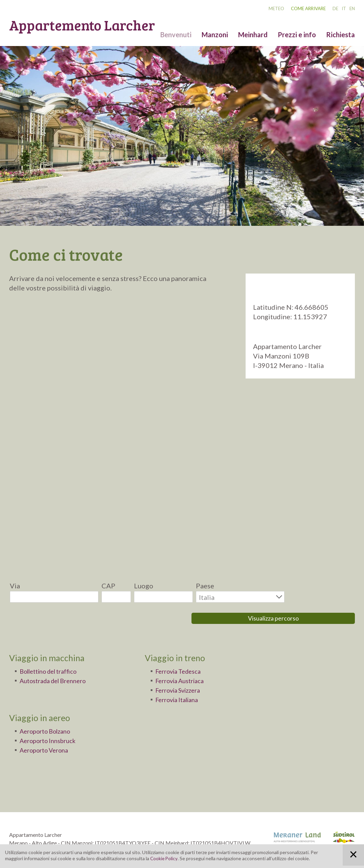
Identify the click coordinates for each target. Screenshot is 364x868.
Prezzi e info (297, 35)
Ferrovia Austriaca (183, 662)
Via (15, 586)
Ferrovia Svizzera (182, 671)
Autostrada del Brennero (58, 662)
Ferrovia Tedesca (181, 652)
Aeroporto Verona (48, 731)
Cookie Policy (164, 858)
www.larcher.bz (68, 840)
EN (352, 8)
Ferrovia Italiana (180, 681)
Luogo (144, 586)
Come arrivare (308, 8)
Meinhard (253, 35)
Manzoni (215, 35)
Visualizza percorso (322, 596)
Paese (205, 586)
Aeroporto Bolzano (49, 712)
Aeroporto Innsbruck (52, 722)
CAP (108, 586)
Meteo (276, 8)
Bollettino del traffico (53, 652)
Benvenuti (176, 35)
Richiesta (340, 35)
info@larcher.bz (28, 840)
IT (344, 8)
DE (335, 8)
